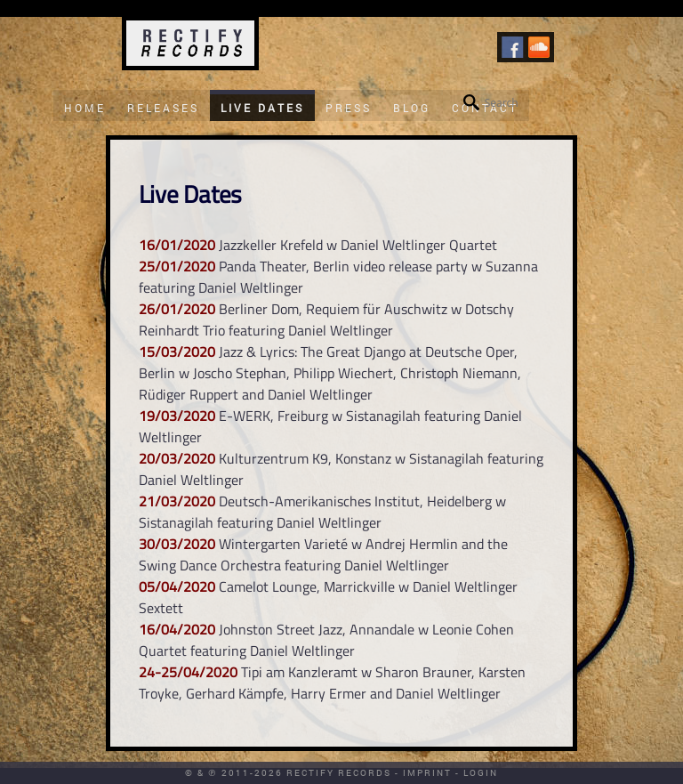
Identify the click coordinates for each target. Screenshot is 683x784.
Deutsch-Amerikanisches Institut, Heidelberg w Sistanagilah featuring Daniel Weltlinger (322, 512)
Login (481, 773)
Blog (412, 108)
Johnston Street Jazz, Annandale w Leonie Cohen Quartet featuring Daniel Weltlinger (326, 640)
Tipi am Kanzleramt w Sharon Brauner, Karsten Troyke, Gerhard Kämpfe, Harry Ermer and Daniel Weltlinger (332, 683)
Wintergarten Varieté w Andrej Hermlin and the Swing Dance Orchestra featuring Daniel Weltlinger (323, 554)
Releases (163, 108)
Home (85, 108)
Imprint (427, 773)
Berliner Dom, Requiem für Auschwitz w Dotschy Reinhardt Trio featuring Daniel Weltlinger (326, 319)
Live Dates (262, 108)
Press (349, 108)
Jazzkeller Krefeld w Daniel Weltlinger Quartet (358, 245)
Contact (485, 108)
